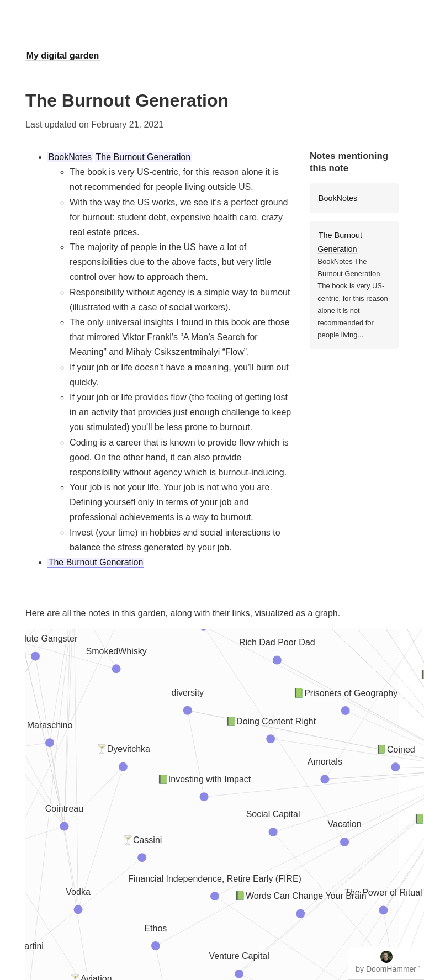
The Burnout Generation (144, 157)
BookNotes (70, 157)
